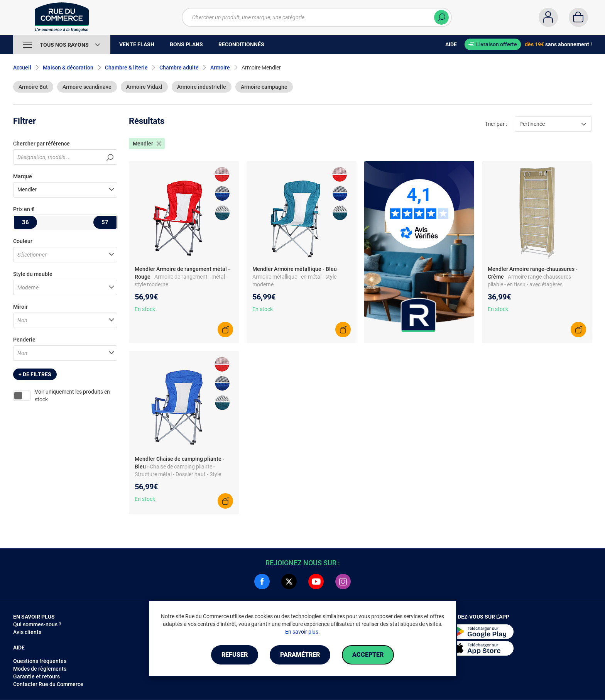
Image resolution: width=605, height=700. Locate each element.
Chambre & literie (126, 68)
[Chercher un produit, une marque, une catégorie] (317, 17)
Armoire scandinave (87, 87)
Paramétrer (300, 655)
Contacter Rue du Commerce (48, 684)
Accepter (368, 655)
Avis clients (27, 632)
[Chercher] (441, 17)
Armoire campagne (264, 87)
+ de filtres (35, 374)
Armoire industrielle (202, 87)
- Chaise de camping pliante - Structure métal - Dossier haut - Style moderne (178, 474)
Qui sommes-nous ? (37, 624)
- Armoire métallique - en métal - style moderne (296, 277)
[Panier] (578, 17)
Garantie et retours (36, 676)
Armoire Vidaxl (144, 87)
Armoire (220, 68)
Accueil (22, 68)
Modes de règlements (40, 669)
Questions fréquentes (40, 661)
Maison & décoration (68, 68)
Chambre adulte (179, 68)
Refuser (235, 655)
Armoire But (33, 87)
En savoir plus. (302, 632)
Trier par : (496, 124)
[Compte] (548, 17)
